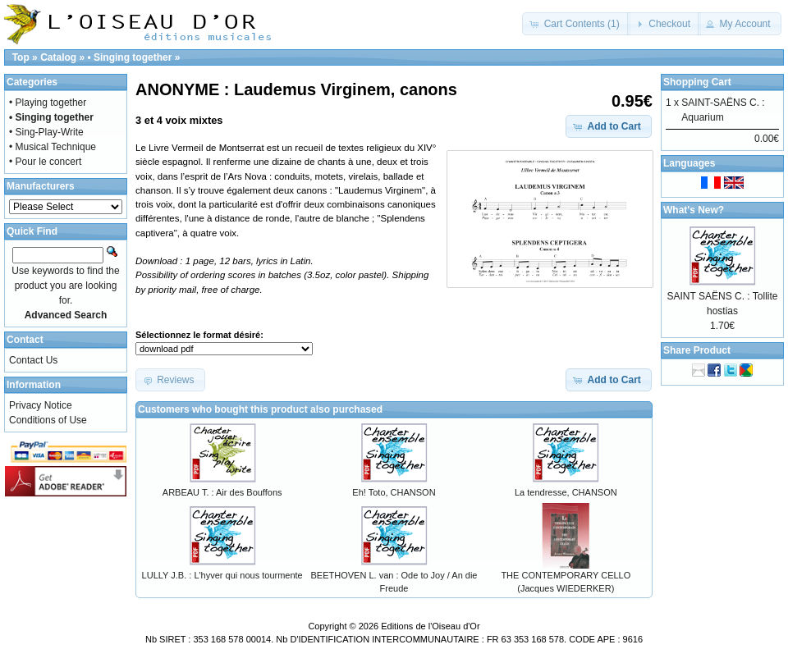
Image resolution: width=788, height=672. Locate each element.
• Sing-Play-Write (46, 132)
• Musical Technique (53, 147)
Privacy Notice (41, 405)
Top (21, 57)
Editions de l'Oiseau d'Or (430, 626)
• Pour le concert (45, 162)
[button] (576, 24)
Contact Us (33, 360)
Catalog (58, 57)
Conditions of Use (48, 420)
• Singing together (129, 57)
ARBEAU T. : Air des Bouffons (222, 492)
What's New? (694, 210)
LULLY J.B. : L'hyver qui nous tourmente (222, 575)
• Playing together (48, 103)
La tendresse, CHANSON (566, 492)
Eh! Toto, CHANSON (394, 492)
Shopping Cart (697, 82)
